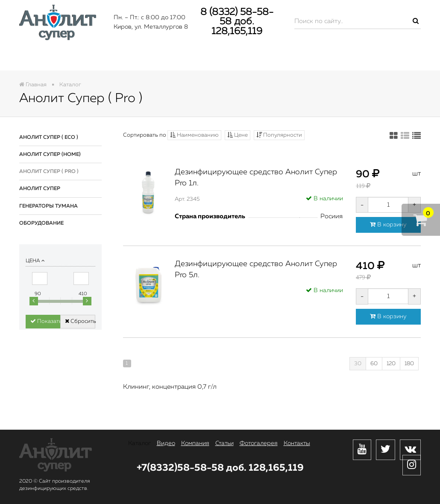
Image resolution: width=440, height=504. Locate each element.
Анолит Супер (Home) (50, 155)
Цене (238, 135)
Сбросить (80, 321)
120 (391, 364)
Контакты (386, 59)
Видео (111, 59)
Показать (45, 321)
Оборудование (41, 223)
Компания (176, 59)
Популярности (279, 135)
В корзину (388, 224)
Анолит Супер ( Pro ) (49, 172)
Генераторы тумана (48, 206)
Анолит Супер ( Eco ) (49, 138)
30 (358, 364)
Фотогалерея (311, 59)
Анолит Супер (40, 189)
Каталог (51, 59)
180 (409, 364)
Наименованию (194, 135)
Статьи (242, 59)
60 (374, 364)
